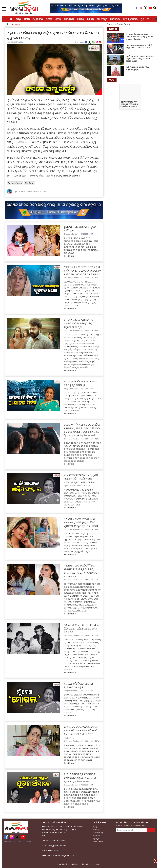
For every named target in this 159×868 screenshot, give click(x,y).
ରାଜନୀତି (49, 19)
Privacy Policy (9, 842)
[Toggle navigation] (155, 8)
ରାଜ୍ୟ (18, 19)
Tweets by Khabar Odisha (119, 24)
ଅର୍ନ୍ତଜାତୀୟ (38, 19)
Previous (151, 19)
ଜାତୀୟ (27, 19)
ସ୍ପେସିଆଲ (115, 19)
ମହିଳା (149, 19)
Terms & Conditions (24, 842)
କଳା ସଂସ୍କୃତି (102, 19)
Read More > (70, 256)
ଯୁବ (142, 19)
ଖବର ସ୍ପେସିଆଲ (130, 19)
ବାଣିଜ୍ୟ (90, 19)
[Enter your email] (131, 830)
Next (156, 19)
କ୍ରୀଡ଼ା (58, 19)
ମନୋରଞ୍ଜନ (69, 19)
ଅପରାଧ (81, 19)
